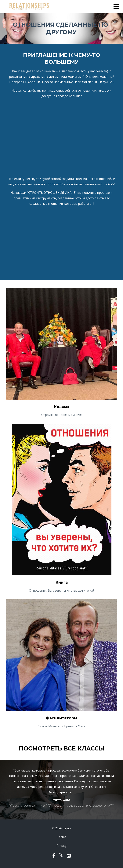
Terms (61, 837)
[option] (61, 790)
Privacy (61, 846)
